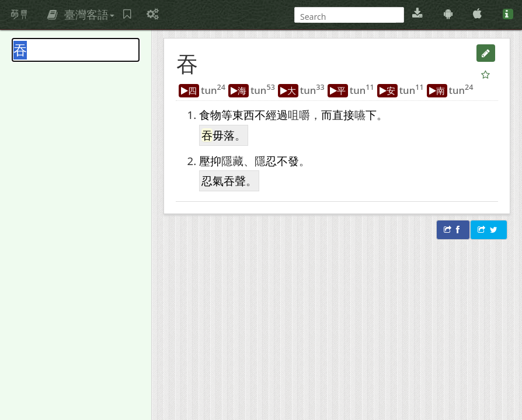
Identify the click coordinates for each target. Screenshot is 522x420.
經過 (277, 115)
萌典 (19, 15)
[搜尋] (348, 17)
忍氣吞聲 (224, 181)
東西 (243, 115)
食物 (210, 115)
